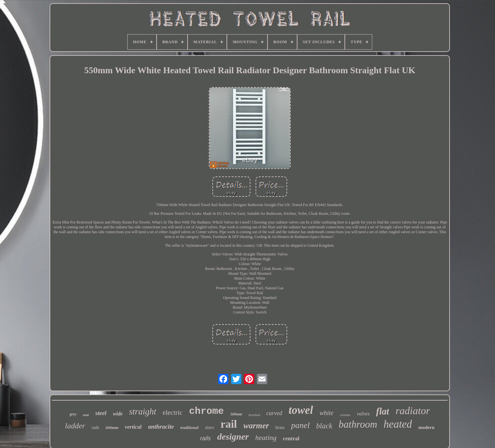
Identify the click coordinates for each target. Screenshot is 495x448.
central (291, 438)
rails (205, 438)
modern (426, 427)
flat (383, 411)
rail (229, 424)
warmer (256, 426)
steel (101, 413)
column (345, 415)
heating (266, 438)
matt (86, 415)
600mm (112, 428)
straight (143, 412)
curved (274, 413)
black (324, 426)
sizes (209, 427)
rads (95, 428)
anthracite (161, 427)
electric (173, 413)
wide (118, 414)
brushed (254, 415)
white (326, 413)
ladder (75, 426)
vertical (133, 427)
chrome (206, 411)
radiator (413, 411)
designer (233, 437)
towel (301, 410)
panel (300, 425)
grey (73, 414)
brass (280, 428)
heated (398, 424)
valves (363, 414)
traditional (189, 428)
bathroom (358, 424)
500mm (236, 414)
